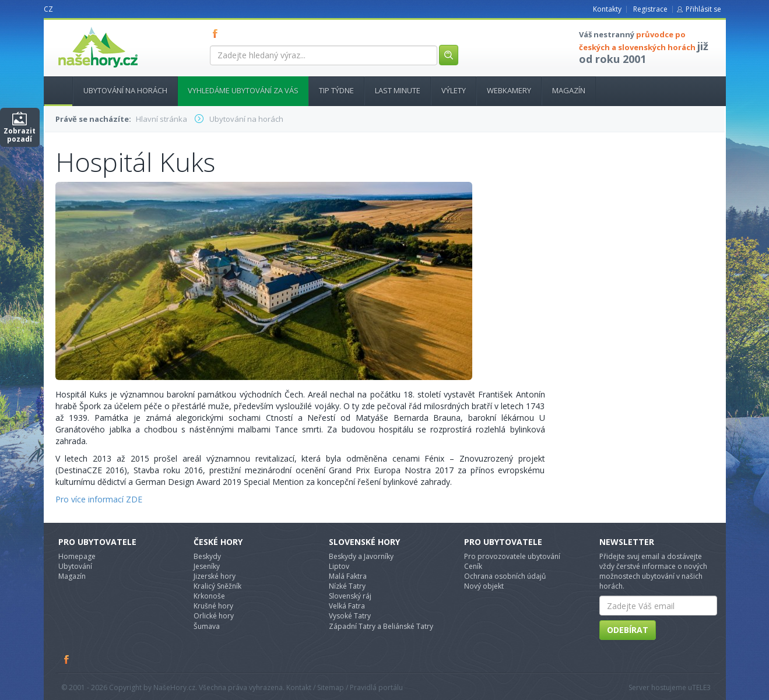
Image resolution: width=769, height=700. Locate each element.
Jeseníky (207, 566)
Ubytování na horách (125, 90)
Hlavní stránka (54, 90)
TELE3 (701, 687)
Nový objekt (484, 586)
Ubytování (75, 566)
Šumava (207, 626)
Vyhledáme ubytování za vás (243, 90)
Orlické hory (214, 616)
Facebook (67, 659)
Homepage (77, 556)
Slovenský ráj (350, 596)
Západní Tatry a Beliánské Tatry (381, 626)
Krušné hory (213, 606)
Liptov (339, 566)
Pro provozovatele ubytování (512, 556)
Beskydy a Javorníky (361, 556)
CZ (48, 9)
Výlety (454, 90)
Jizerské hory (215, 576)
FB (217, 33)
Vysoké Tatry (350, 616)
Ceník (473, 566)
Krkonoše (209, 596)
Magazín (569, 90)
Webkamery (509, 90)
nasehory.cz (77, 27)
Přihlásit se (703, 9)
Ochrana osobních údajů (505, 576)
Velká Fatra (347, 606)
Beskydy (207, 556)
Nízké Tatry (347, 586)
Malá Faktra (348, 576)
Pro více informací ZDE (99, 499)
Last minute (398, 90)
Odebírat (628, 630)
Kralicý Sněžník (217, 586)
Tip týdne (336, 90)
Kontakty (607, 9)
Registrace (650, 9)
